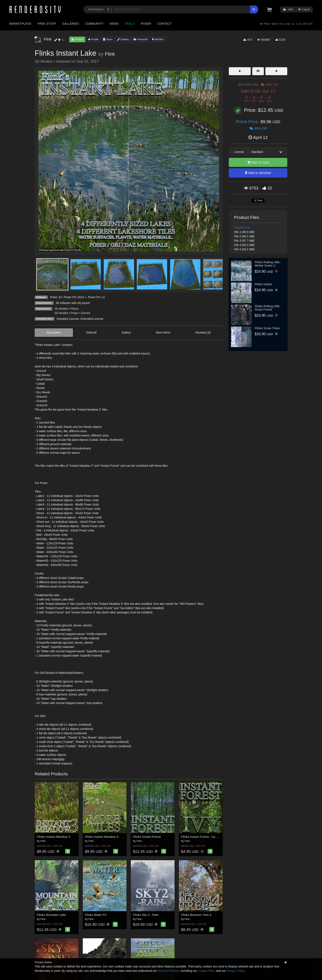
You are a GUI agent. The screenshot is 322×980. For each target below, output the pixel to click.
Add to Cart (258, 162)
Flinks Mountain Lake (52, 915)
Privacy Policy (235, 971)
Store (108, 39)
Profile (93, 39)
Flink (110, 54)
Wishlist (158, 39)
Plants (75, 309)
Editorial (91, 332)
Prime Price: (248, 122)
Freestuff (140, 39)
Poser (146, 24)
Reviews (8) (203, 332)
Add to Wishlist (258, 173)
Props (74, 313)
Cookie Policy (206, 971)
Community (94, 24)
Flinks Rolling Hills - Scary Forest (268, 308)
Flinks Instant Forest (147, 837)
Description (54, 332)
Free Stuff (47, 24)
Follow (77, 39)
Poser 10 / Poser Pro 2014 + (68, 297)
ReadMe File (242, 228)
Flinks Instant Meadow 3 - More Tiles (110, 837)
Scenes (85, 313)
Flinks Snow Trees (267, 328)
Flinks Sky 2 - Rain (146, 915)
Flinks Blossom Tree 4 (196, 915)
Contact (164, 24)
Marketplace (20, 24)
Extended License (92, 319)
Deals (130, 24)
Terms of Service (168, 971)
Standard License (68, 319)
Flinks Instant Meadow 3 (54, 837)
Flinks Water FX (96, 915)
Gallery (123, 39)
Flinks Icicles (263, 284)
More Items (163, 332)
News (114, 24)
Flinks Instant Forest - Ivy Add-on (204, 837)
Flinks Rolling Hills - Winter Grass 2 (268, 264)
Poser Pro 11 (97, 297)
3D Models (61, 309)
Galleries (71, 24)
